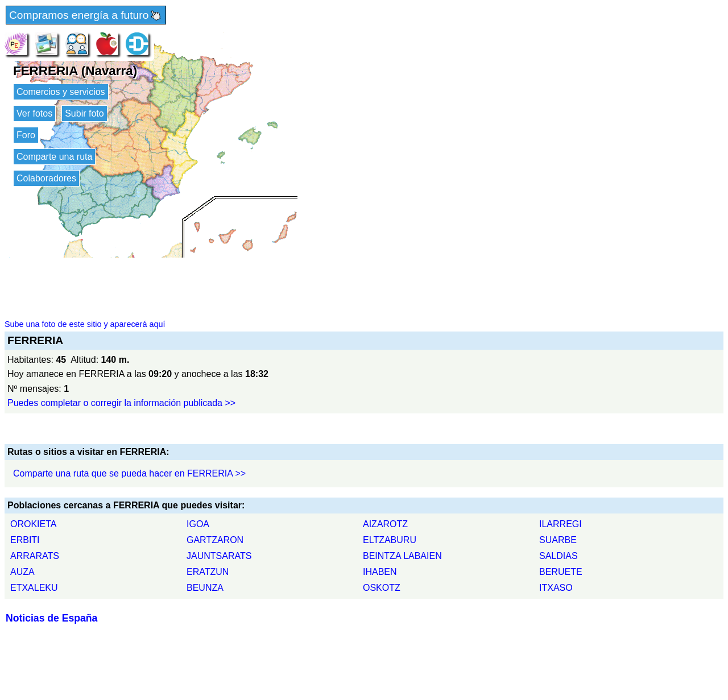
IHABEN (380, 572)
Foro (26, 135)
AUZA (22, 572)
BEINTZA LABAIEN (402, 556)
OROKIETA (34, 524)
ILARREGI (561, 524)
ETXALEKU (34, 588)
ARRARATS (35, 556)
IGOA (198, 524)
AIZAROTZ (385, 524)
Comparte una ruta (54, 157)
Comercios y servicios (61, 92)
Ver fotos (34, 113)
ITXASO (556, 588)
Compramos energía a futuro (86, 16)
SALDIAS (559, 556)
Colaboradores (46, 178)
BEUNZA (205, 588)
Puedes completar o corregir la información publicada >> (121, 403)
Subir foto (84, 113)
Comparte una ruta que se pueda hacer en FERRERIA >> (129, 473)
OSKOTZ (382, 588)
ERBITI (25, 540)
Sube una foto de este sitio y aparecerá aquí (85, 324)
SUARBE (558, 540)
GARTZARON (215, 540)
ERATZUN (208, 572)
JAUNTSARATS (219, 556)
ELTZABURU (390, 540)
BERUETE (561, 572)
